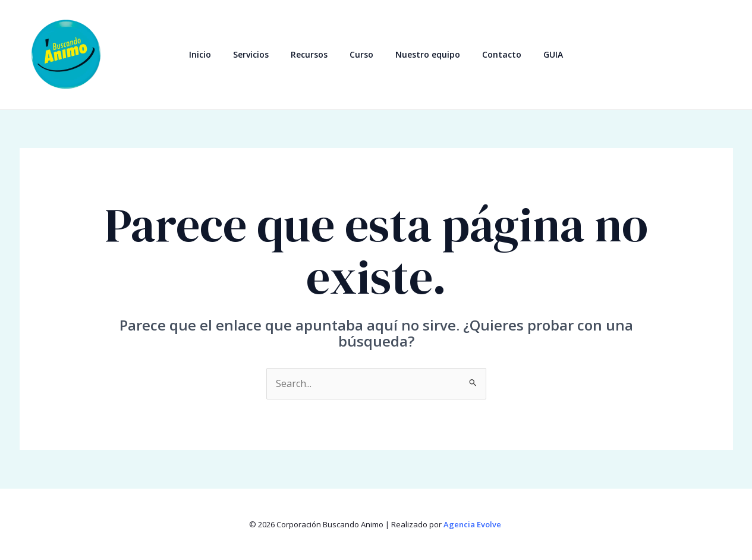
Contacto (491, 54)
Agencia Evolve (473, 524)
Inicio (216, 54)
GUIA (537, 54)
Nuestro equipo (422, 54)
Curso (361, 54)
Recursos (314, 54)
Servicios (262, 54)
